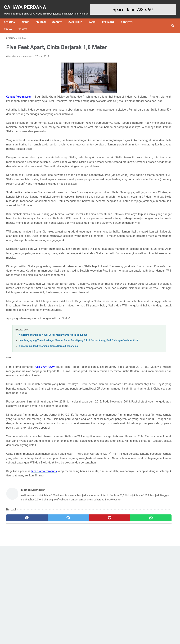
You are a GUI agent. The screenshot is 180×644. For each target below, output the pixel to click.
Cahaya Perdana (27, 4)
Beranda (12, 20)
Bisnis (28, 20)
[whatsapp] (104, 614)
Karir (94, 20)
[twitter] (48, 614)
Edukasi (43, 20)
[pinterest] (76, 614)
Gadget (59, 20)
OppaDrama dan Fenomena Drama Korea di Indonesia (48, 411)
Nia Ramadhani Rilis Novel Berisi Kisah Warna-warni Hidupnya (53, 396)
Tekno (10, 27)
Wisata (25, 27)
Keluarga (111, 20)
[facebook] (20, 614)
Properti (129, 20)
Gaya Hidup (77, 20)
